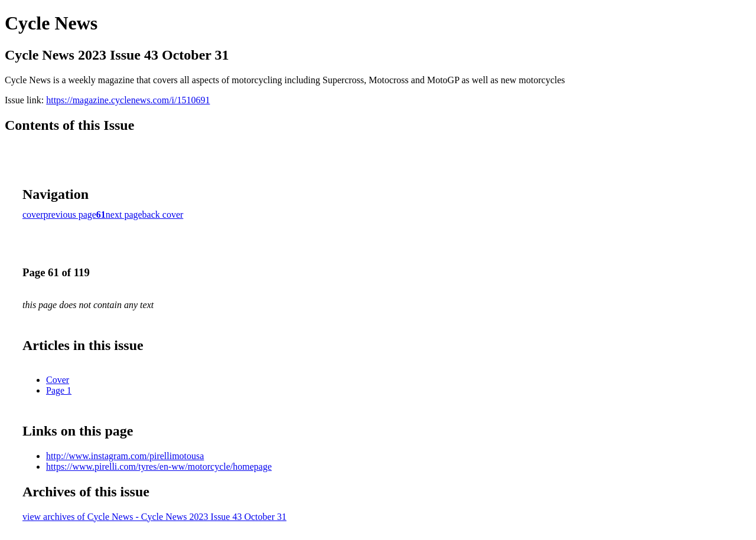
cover (33, 215)
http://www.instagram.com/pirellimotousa (125, 456)
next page (124, 215)
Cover (58, 380)
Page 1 (59, 390)
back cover (163, 215)
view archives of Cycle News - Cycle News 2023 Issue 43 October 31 (154, 517)
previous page (70, 215)
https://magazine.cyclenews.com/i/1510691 (128, 100)
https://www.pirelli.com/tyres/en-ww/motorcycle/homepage (159, 467)
